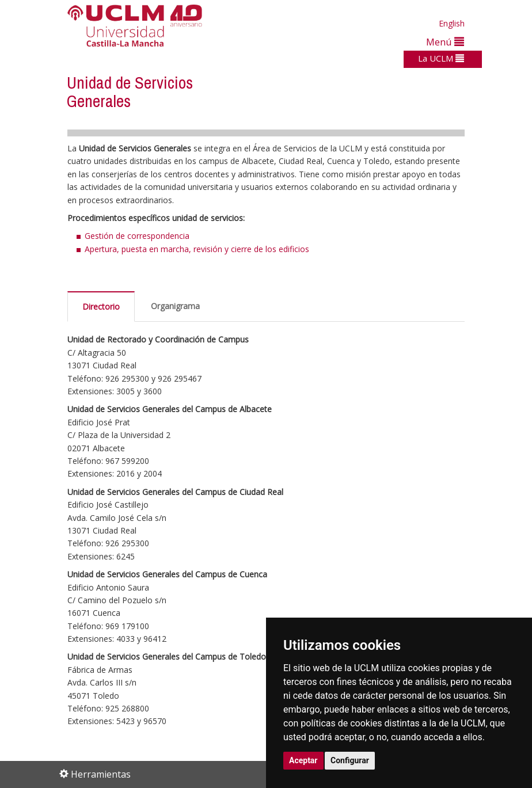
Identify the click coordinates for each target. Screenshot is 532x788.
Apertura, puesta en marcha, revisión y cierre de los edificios (197, 249)
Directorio (101, 307)
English (452, 23)
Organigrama (175, 306)
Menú (445, 42)
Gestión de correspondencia (137, 236)
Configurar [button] (350, 760)
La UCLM (441, 58)
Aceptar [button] (303, 760)
